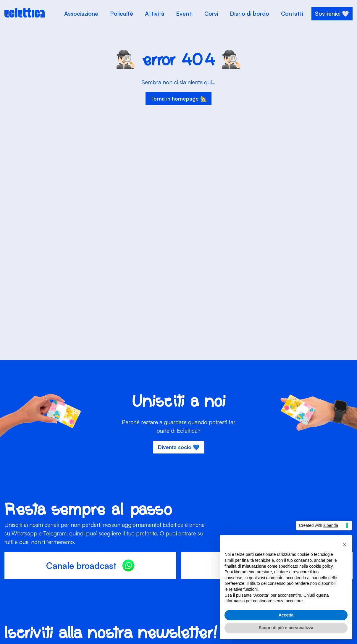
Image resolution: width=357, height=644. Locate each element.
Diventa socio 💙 (179, 447)
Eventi (184, 14)
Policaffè (122, 14)
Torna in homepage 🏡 (178, 99)
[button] (345, 545)
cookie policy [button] (321, 566)
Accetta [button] (286, 615)
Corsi (211, 14)
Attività (155, 14)
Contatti (292, 14)
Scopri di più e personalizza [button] (286, 628)
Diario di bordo (249, 14)
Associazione (81, 14)
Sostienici (328, 14)
